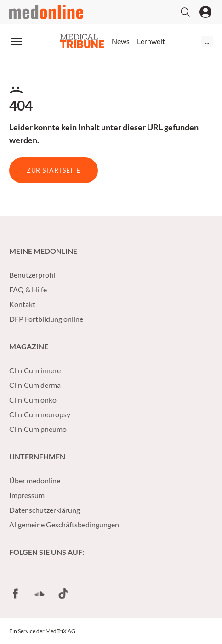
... (207, 41)
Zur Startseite (54, 170)
